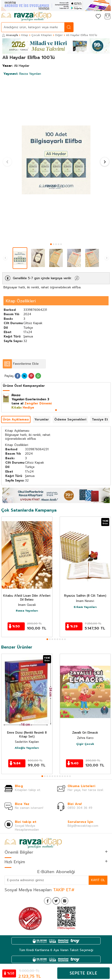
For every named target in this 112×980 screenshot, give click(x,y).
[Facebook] (48, 901)
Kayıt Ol (98, 880)
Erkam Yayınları (85, 607)
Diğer (59, 35)
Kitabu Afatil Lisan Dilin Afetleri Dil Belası (27, 598)
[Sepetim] (107, 17)
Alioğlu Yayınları (27, 748)
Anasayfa (10, 35)
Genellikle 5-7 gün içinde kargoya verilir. (42, 278)
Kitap (25, 35)
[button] (51, 244)
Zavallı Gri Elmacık (85, 733)
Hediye (28, 408)
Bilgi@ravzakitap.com (83, 826)
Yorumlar (42, 419)
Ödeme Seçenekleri (70, 419)
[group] (56, 160)
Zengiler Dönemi (38, 403)
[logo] (26, 17)
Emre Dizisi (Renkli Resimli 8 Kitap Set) (27, 735)
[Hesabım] (89, 17)
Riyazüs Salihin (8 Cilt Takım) (85, 596)
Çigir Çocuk (85, 744)
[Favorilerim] (98, 17)
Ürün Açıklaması (16, 419)
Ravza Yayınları (22, 74)
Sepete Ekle (83, 973)
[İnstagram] (65, 901)
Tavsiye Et (100, 419)
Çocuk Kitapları (42, 35)
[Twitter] (56, 901)
